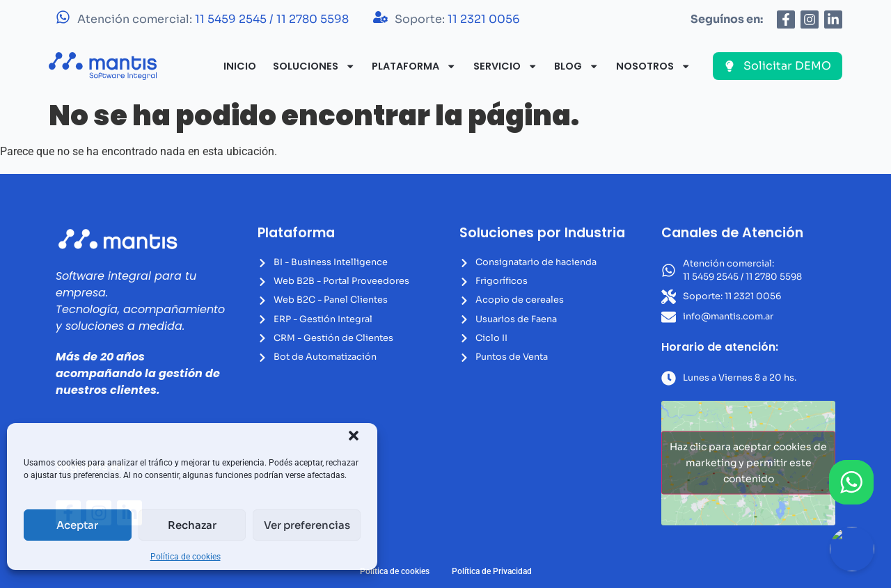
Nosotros (653, 66)
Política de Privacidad (492, 571)
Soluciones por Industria (542, 233)
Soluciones (314, 66)
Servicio (505, 66)
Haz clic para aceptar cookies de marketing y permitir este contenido (748, 463)
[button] (354, 436)
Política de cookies (186, 557)
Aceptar (77, 525)
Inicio (240, 66)
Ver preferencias (307, 525)
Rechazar (192, 525)
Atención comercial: (213, 19)
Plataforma (414, 66)
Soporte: (457, 19)
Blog (576, 66)
